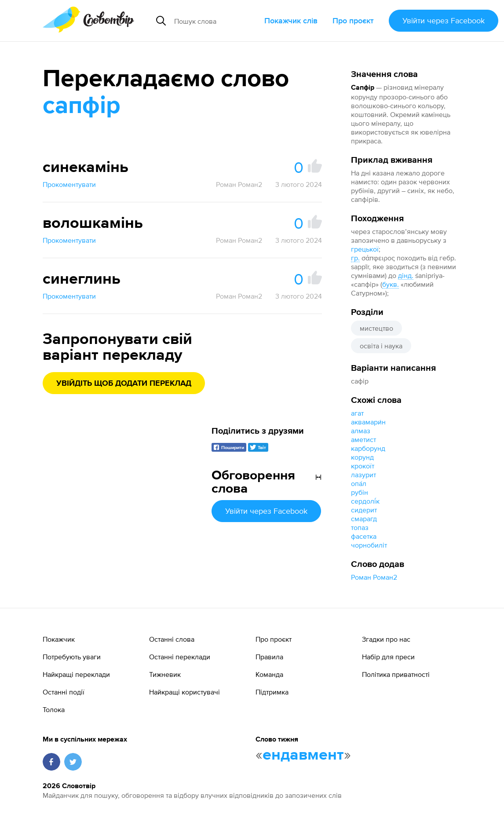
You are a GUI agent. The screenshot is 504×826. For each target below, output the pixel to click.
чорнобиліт (369, 545)
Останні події (64, 692)
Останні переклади (180, 657)
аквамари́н (368, 422)
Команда (269, 674)
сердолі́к (365, 501)
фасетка (364, 536)
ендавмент (303, 755)
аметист (363, 439)
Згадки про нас (386, 639)
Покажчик (59, 639)
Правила (269, 657)
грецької (365, 249)
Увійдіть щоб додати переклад (124, 384)
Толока (54, 709)
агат (357, 413)
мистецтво (376, 328)
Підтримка (272, 692)
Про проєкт (353, 20)
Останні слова (172, 639)
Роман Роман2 (374, 577)
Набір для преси (388, 657)
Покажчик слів (291, 20)
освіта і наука (381, 346)
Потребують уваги (72, 657)
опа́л (359, 483)
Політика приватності (396, 674)
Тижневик (165, 674)
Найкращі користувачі (184, 692)
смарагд (364, 519)
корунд (362, 457)
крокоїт (363, 466)
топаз (360, 527)
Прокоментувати (69, 184)
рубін (360, 492)
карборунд (368, 448)
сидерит (364, 510)
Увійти (444, 20)
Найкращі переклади (76, 674)
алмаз (361, 431)
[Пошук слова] (215, 21)
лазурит (363, 475)
